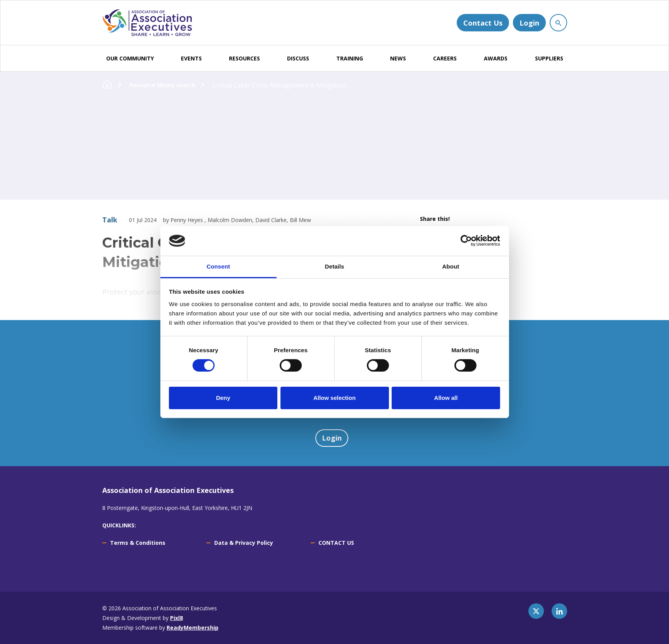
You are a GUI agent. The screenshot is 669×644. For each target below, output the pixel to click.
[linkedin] (559, 611)
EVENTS (191, 58)
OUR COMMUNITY (130, 58)
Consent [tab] (218, 266)
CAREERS (445, 58)
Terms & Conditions (138, 543)
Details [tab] (335, 266)
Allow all (446, 398)
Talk (110, 220)
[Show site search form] (558, 23)
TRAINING (350, 58)
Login (529, 23)
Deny (223, 398)
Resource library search (162, 85)
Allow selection (334, 398)
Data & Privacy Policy (244, 543)
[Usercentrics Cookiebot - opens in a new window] (466, 241)
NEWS (398, 58)
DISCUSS (298, 58)
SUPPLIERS (549, 58)
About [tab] (451, 266)
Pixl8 (176, 618)
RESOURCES (244, 58)
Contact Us (483, 23)
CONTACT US (336, 543)
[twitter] (536, 611)
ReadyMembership (193, 628)
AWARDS (496, 58)
